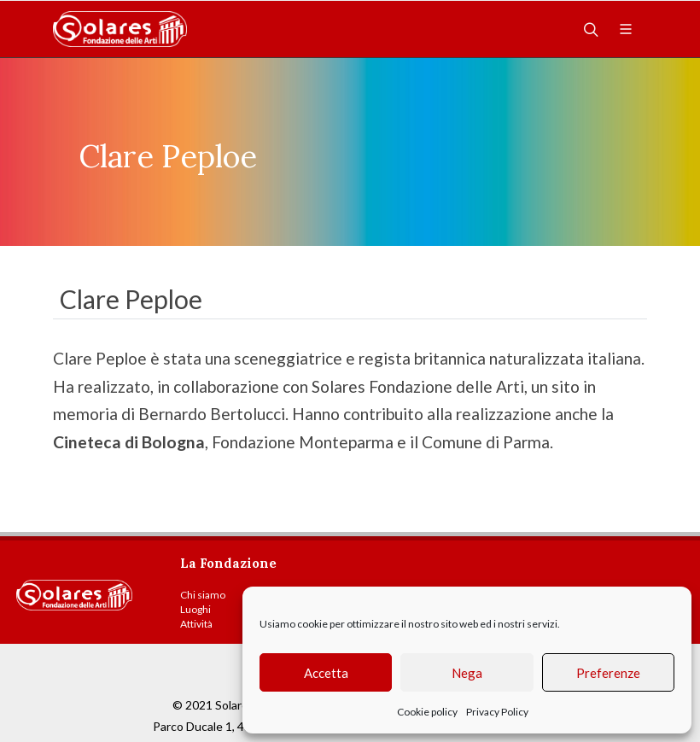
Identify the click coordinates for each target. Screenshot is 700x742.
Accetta (326, 673)
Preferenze (608, 673)
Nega (467, 673)
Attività (196, 624)
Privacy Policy (497, 712)
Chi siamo (203, 595)
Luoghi (195, 609)
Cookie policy (427, 712)
